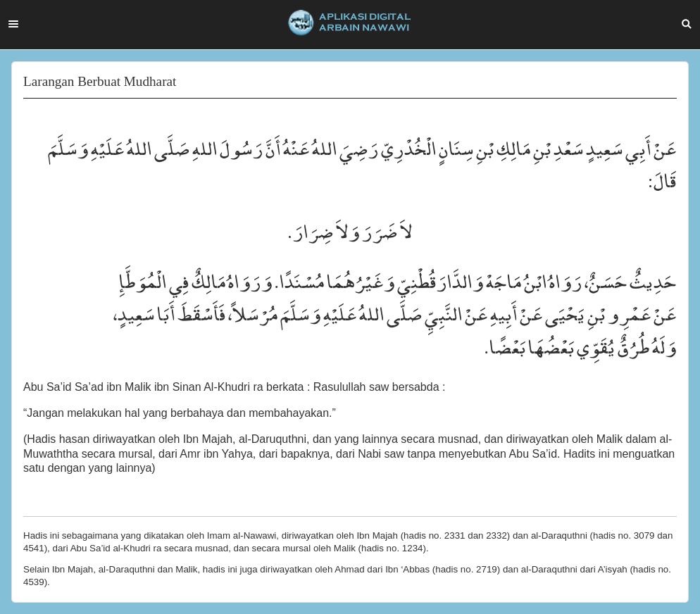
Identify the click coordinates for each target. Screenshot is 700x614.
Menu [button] (13, 24)
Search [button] (687, 24)
